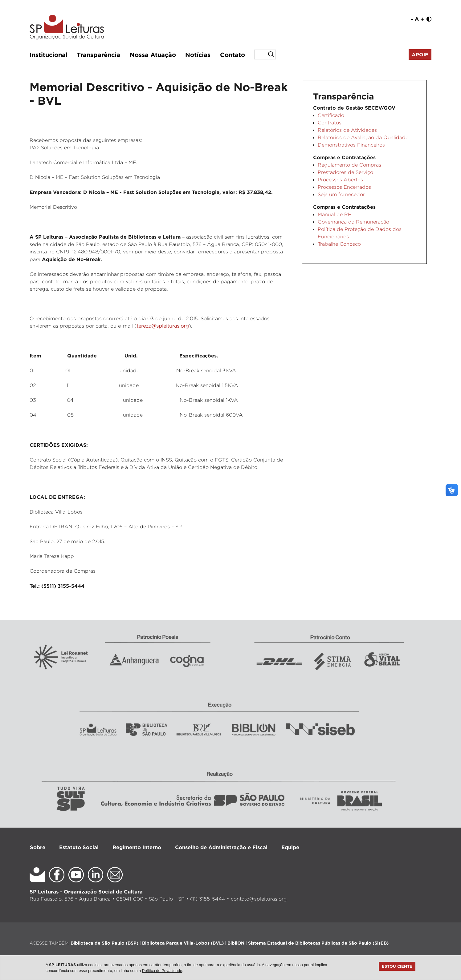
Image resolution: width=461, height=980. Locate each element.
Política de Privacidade (162, 971)
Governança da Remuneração (353, 222)
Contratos (330, 123)
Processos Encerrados (344, 187)
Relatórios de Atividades (347, 130)
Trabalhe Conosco (339, 244)
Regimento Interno (137, 847)
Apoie (420, 54)
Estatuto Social (79, 847)
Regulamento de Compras (349, 165)
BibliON (236, 943)
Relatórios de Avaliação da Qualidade (363, 137)
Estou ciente (397, 966)
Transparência (98, 54)
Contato (233, 54)
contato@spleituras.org (259, 899)
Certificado (331, 115)
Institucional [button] (49, 54)
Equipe (290, 847)
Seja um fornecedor (341, 194)
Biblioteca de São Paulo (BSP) (104, 943)
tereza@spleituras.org (163, 326)
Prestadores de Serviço (345, 172)
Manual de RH (335, 214)
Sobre (38, 847)
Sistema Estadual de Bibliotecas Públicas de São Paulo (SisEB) (318, 943)
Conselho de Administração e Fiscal (221, 847)
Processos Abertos (340, 180)
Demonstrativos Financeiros (351, 145)
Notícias (198, 54)
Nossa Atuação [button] (153, 54)
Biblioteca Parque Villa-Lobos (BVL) (183, 943)
